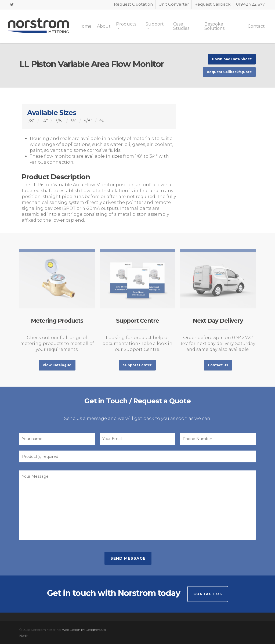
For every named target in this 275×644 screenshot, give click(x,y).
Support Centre (137, 321)
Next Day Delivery (218, 321)
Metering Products (57, 321)
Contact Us (208, 594)
